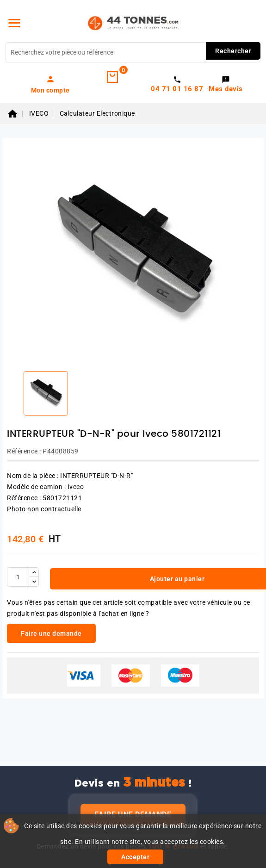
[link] (50, 84)
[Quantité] (18, 577)
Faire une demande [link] (51, 633)
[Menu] (14, 23)
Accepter (135, 857)
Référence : (24, 451)
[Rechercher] (133, 52)
